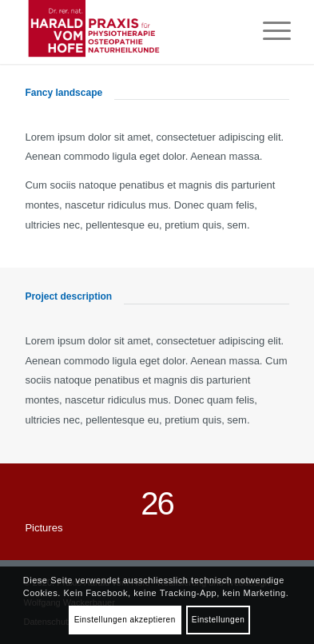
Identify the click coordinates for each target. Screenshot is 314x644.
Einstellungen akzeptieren (125, 620)
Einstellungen (219, 620)
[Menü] (269, 32)
